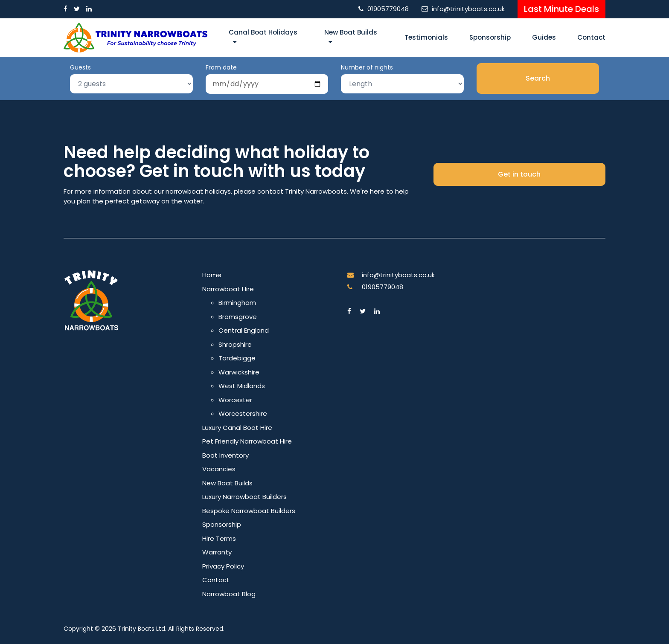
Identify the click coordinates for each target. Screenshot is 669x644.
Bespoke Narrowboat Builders (249, 511)
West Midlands (242, 386)
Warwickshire (239, 372)
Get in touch (519, 174)
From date (221, 67)
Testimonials (426, 37)
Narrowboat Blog (229, 594)
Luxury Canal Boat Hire (237, 428)
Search (538, 78)
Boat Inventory (225, 455)
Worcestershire (243, 413)
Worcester (235, 400)
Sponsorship (490, 37)
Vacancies (219, 469)
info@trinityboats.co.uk (468, 9)
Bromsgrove (238, 317)
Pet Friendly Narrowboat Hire (247, 441)
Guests (80, 67)
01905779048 (388, 9)
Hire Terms (219, 538)
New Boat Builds (351, 32)
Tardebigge (237, 358)
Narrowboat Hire (228, 289)
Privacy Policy (223, 566)
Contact (591, 37)
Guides (544, 37)
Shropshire (235, 344)
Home (212, 275)
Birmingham (237, 303)
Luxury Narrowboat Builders (244, 497)
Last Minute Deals (561, 9)
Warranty (217, 552)
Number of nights (367, 67)
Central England (244, 330)
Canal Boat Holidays (263, 32)
